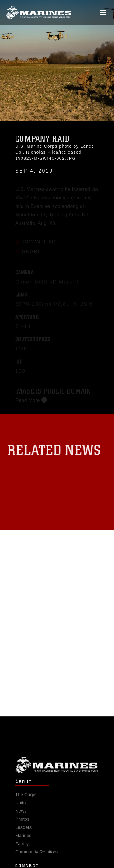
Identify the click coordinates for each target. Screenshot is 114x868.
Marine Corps (57, 771)
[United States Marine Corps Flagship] (39, 12)
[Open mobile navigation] (103, 12)
